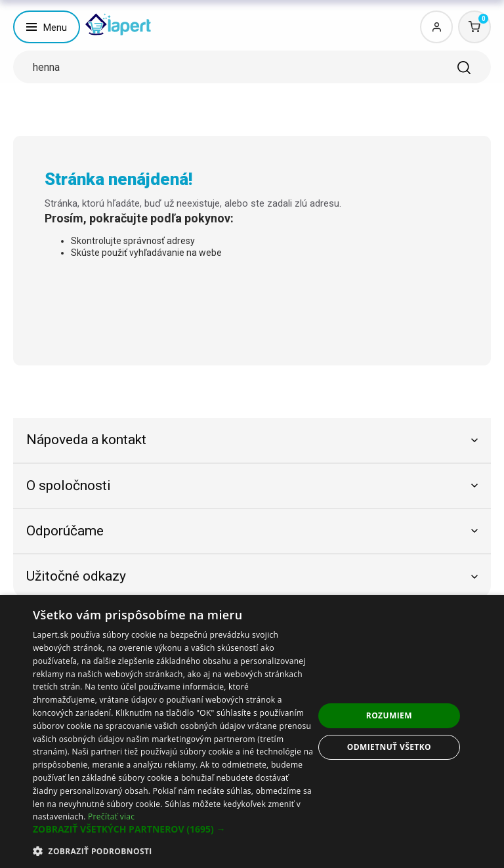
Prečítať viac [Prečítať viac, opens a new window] (111, 816)
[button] (173, 829)
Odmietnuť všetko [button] (389, 747)
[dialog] (252, 732)
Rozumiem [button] (389, 715)
